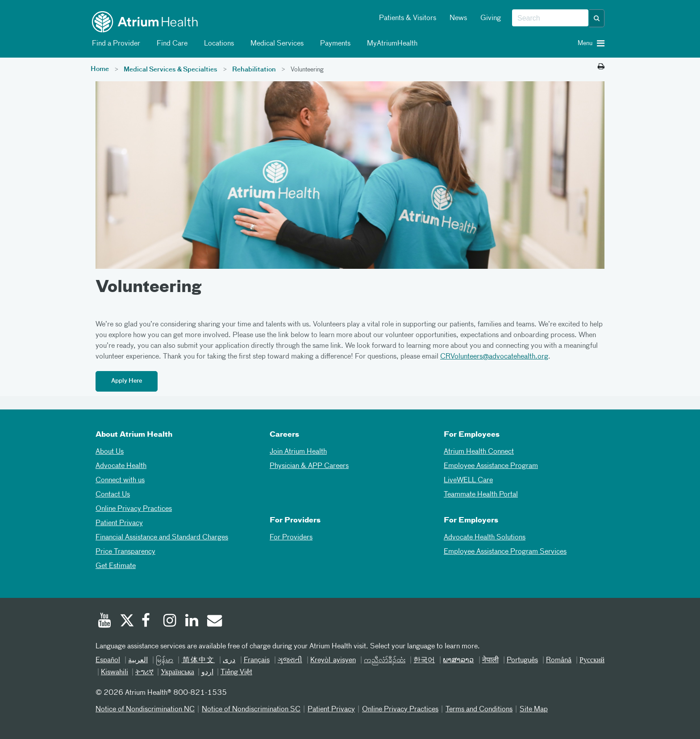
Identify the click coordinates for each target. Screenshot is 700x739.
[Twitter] (126, 622)
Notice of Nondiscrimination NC (145, 710)
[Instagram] (170, 622)
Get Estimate (116, 566)
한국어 (424, 660)
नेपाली (490, 660)
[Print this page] (601, 67)
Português (522, 660)
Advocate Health (121, 466)
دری (229, 660)
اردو (207, 672)
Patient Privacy (119, 523)
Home (100, 69)
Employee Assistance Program (491, 466)
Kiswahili (115, 672)
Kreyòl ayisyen (333, 660)
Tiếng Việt (236, 672)
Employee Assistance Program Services (505, 552)
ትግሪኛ (144, 672)
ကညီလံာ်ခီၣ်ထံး (385, 660)
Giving (491, 18)
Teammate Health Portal (481, 495)
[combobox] (550, 18)
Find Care (171, 44)
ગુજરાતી (290, 660)
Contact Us (113, 495)
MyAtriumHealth (391, 44)
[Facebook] (148, 622)
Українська (177, 672)
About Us (110, 452)
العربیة (138, 660)
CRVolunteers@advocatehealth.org (494, 357)
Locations (217, 44)
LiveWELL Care (468, 480)
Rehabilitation (254, 70)
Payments (334, 44)
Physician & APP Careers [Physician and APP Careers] (309, 466)
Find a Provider (115, 44)
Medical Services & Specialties (171, 70)
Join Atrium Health (298, 452)
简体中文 (198, 660)
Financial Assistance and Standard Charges (162, 538)
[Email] (214, 622)
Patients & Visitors (408, 18)
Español (108, 660)
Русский (592, 660)
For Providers (291, 538)
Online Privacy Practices (134, 509)
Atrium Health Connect (479, 452)
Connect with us (120, 480)
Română (559, 660)
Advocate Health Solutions (485, 538)
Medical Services (275, 44)
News (458, 18)
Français (257, 660)
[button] (597, 18)
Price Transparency (125, 552)
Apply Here (127, 381)
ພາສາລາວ (458, 660)
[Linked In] (192, 622)
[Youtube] (104, 622)
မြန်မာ (165, 660)
